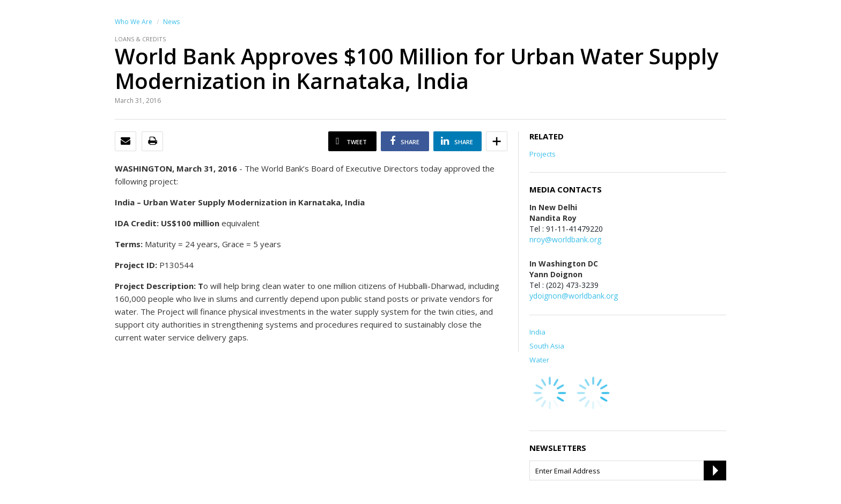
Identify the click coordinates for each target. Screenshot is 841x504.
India (537, 332)
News (171, 22)
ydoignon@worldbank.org (574, 296)
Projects (543, 154)
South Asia (547, 346)
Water (539, 360)
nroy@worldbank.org (565, 239)
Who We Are (134, 22)
